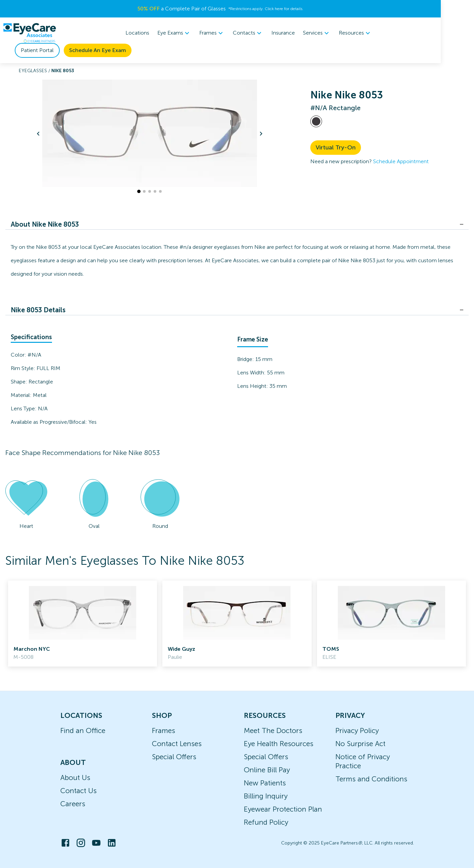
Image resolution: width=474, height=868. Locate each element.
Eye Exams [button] (126, 33)
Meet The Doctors (273, 730)
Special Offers (174, 757)
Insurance (235, 33)
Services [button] (269, 33)
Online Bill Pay (267, 770)
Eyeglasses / (35, 71)
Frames (164, 730)
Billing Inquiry (266, 796)
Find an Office (83, 730)
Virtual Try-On (336, 147)
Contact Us (78, 791)
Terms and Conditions (371, 779)
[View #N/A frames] (316, 121)
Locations (89, 33)
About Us (75, 778)
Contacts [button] (200, 33)
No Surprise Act (360, 744)
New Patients (265, 783)
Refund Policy (266, 822)
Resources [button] (307, 33)
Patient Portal (377, 33)
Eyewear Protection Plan (283, 809)
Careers (73, 804)
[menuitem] (126, 33)
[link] (83, 624)
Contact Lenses (177, 744)
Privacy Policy (357, 730)
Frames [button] (164, 33)
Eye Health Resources (279, 744)
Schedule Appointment (401, 161)
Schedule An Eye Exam (437, 33)
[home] (30, 33)
